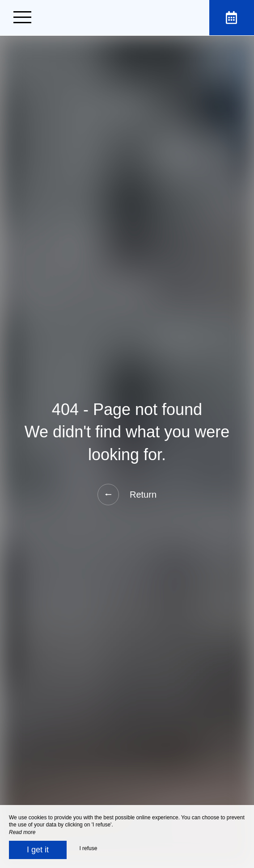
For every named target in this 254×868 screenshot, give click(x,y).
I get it (38, 850)
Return (127, 495)
